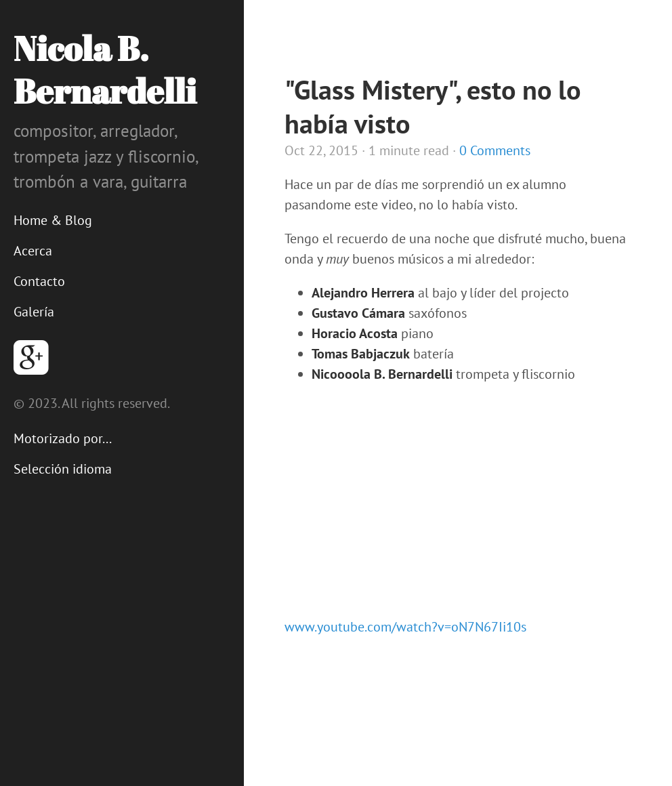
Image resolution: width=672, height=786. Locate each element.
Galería (34, 312)
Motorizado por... (63, 438)
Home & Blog (53, 220)
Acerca (33, 251)
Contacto (39, 281)
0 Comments (495, 150)
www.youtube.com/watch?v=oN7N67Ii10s (405, 627)
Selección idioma (63, 469)
